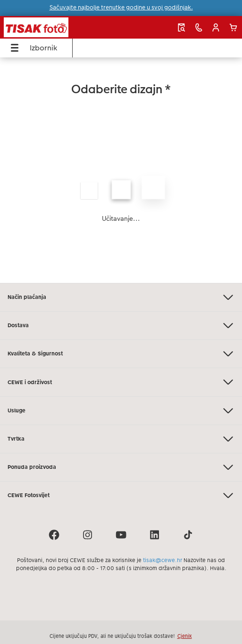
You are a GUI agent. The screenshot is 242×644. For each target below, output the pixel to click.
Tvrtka (121, 439)
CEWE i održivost (121, 382)
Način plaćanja (121, 297)
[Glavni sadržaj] (121, 170)
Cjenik (185, 636)
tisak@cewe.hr (163, 560)
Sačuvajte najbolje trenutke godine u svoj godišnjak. (121, 8)
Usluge (121, 411)
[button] (216, 28)
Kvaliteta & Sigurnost (121, 354)
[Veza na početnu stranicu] (53, 27)
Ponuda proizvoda (121, 467)
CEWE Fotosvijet (121, 495)
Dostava (121, 326)
